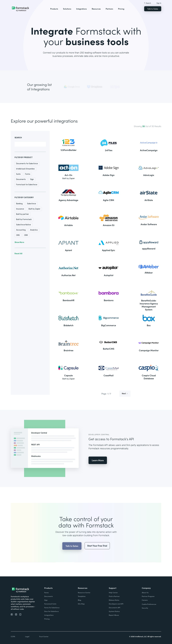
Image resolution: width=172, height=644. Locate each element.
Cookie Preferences (149, 604)
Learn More (98, 460)
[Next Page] (125, 394)
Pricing (121, 9)
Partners (109, 9)
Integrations (81, 9)
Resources (96, 9)
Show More (19, 242)
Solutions (67, 9)
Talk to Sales (153, 9)
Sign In (159, 3)
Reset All (18, 254)
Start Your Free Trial (97, 556)
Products (54, 9)
